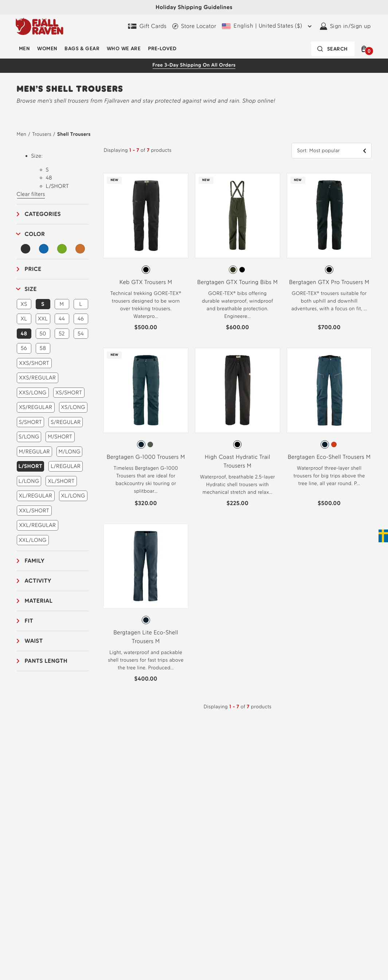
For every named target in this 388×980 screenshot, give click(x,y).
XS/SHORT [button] (69, 393)
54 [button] (81, 334)
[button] (365, 49)
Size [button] (31, 289)
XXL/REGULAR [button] (37, 525)
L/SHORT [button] (31, 466)
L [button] (81, 304)
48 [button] (24, 334)
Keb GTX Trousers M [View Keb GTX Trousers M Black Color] (146, 282)
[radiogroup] (146, 270)
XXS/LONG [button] (33, 393)
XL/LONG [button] (73, 496)
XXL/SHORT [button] (34, 511)
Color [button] (35, 234)
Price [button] (33, 269)
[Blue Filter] (44, 249)
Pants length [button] (46, 661)
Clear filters (31, 194)
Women (47, 49)
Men (24, 49)
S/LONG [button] (29, 437)
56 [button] (24, 348)
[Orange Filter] (80, 249)
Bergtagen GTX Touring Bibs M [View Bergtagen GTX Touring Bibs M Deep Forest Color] (237, 282)
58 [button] (43, 348)
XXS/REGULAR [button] (37, 378)
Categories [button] (43, 214)
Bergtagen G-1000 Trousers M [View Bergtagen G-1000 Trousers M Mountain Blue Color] (146, 457)
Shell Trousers (74, 134)
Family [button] (35, 561)
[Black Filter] (26, 249)
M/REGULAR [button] (34, 452)
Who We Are (124, 49)
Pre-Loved (162, 49)
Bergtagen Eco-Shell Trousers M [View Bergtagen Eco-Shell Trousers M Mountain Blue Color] (329, 457)
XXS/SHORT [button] (34, 363)
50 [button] (43, 334)
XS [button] (24, 304)
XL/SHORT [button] (61, 481)
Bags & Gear (82, 49)
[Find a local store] (194, 26)
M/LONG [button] (70, 452)
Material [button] (39, 601)
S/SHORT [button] (30, 422)
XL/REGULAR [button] (36, 496)
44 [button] (62, 319)
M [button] (62, 304)
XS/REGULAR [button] (36, 407)
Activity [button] (38, 581)
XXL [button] (43, 319)
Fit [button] (29, 621)
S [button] (43, 304)
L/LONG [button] (29, 481)
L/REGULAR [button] (66, 466)
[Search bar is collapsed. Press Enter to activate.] (333, 49)
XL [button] (24, 319)
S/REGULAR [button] (66, 422)
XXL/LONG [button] (32, 540)
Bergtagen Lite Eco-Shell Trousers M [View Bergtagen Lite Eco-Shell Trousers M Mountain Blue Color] (146, 637)
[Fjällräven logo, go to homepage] (40, 26)
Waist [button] (34, 641)
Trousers (42, 134)
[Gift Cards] (147, 26)
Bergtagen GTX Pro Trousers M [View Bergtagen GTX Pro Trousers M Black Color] (329, 282)
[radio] (146, 270)
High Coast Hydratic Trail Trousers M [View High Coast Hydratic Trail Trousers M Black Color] (238, 461)
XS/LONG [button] (73, 407)
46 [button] (81, 319)
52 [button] (62, 334)
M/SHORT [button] (60, 437)
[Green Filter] (62, 249)
